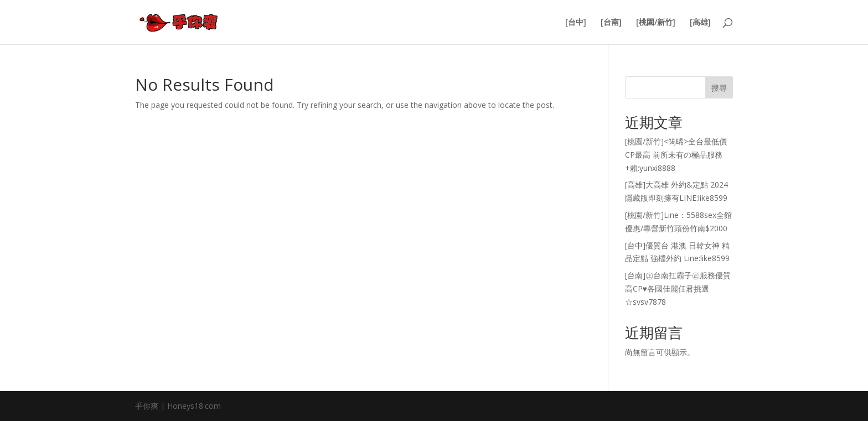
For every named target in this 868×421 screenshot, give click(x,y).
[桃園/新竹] (656, 23)
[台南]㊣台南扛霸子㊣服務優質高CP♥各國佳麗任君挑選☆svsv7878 (678, 289)
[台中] (576, 23)
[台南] (611, 23)
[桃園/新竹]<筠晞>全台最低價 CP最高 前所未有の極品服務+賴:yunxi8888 (676, 155)
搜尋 (719, 88)
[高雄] (700, 23)
